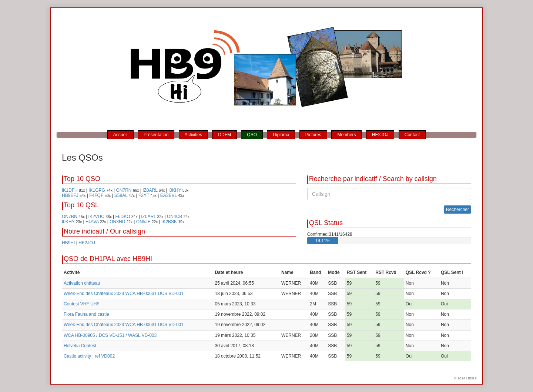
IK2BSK (169, 222)
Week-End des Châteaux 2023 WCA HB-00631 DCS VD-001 (124, 294)
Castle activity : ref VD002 (89, 356)
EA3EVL (169, 195)
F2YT (144, 195)
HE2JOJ (380, 135)
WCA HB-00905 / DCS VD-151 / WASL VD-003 (110, 335)
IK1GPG (97, 190)
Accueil (120, 135)
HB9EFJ (70, 195)
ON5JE (143, 222)
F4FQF (96, 195)
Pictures (313, 135)
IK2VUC (96, 217)
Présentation (156, 135)
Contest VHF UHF (82, 304)
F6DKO (123, 217)
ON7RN (124, 190)
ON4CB (175, 217)
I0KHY (175, 190)
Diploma (281, 135)
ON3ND (117, 222)
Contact (412, 135)
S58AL (121, 195)
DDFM (224, 135)
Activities (193, 135)
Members (346, 135)
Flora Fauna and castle (86, 314)
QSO (252, 135)
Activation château (82, 283)
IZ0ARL (150, 190)
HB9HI (68, 243)
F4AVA (92, 222)
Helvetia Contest (80, 346)
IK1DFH (70, 190)
